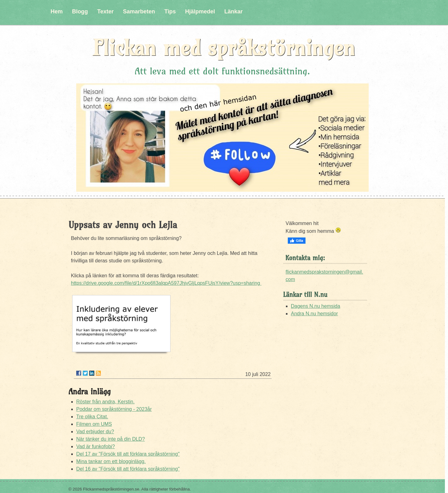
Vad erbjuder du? (95, 432)
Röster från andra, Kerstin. (105, 402)
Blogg (80, 12)
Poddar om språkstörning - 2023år (114, 409)
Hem (57, 12)
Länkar (233, 12)
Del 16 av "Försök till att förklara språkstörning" (128, 469)
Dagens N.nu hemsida (315, 306)
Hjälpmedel (200, 12)
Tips (170, 12)
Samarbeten (139, 12)
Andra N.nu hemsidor (314, 314)
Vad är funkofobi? (96, 446)
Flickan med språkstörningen (224, 48)
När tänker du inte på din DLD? (111, 439)
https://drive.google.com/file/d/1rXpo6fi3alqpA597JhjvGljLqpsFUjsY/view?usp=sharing (166, 283)
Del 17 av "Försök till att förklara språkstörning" (128, 454)
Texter (106, 12)
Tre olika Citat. (92, 417)
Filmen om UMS (94, 424)
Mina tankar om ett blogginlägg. (111, 461)
